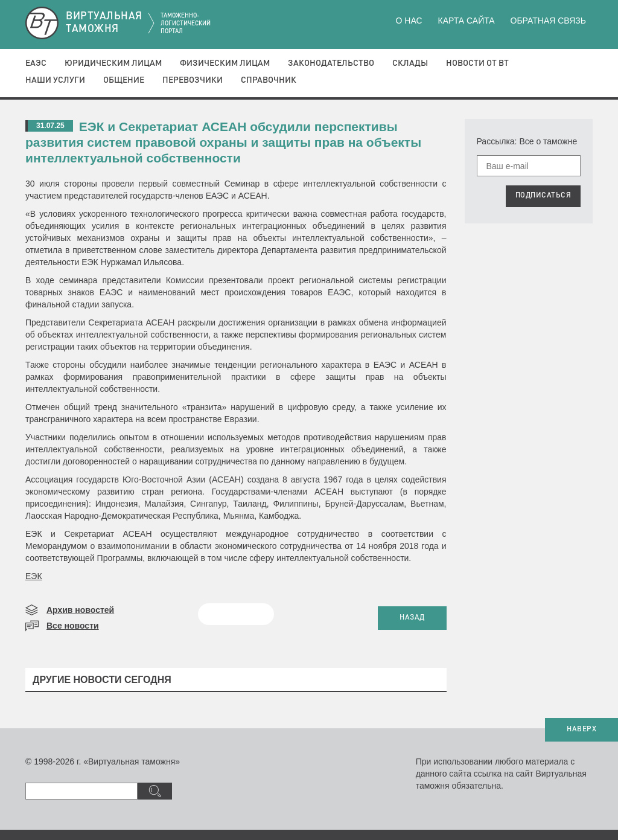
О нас (409, 21)
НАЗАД (412, 618)
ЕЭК (34, 576)
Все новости (73, 626)
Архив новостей (80, 610)
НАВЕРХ (581, 729)
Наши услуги (55, 80)
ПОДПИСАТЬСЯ (543, 196)
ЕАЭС (36, 63)
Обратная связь (548, 21)
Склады (410, 63)
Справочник (269, 80)
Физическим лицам (225, 63)
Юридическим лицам (113, 63)
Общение (124, 80)
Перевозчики (193, 80)
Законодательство (331, 63)
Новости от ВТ (477, 63)
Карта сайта (466, 21)
